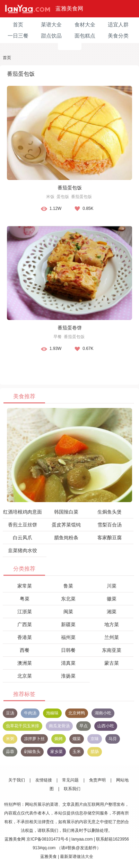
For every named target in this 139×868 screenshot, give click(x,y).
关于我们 (17, 780)
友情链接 (44, 780)
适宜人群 (118, 24)
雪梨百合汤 (110, 525)
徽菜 (112, 599)
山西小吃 (106, 726)
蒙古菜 (112, 663)
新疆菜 (68, 624)
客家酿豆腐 (110, 538)
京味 (95, 739)
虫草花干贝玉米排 (23, 726)
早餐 (58, 337)
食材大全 (85, 24)
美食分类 (118, 36)
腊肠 (95, 752)
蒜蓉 (10, 752)
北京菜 (25, 676)
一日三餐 (18, 36)
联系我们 (72, 789)
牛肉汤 (30, 713)
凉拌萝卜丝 (34, 739)
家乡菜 (57, 752)
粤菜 (25, 599)
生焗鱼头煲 (110, 512)
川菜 (112, 586)
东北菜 (68, 599)
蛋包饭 (63, 197)
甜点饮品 (51, 36)
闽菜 (68, 612)
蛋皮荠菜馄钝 (66, 525)
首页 (18, 24)
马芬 (113, 739)
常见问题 (70, 780)
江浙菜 (25, 612)
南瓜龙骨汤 (59, 726)
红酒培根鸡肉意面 (23, 512)
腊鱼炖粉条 (66, 538)
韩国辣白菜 (66, 512)
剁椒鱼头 (32, 752)
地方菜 (112, 624)
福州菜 (68, 637)
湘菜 (112, 612)
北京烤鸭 (77, 713)
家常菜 (25, 586)
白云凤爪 (23, 538)
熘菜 (77, 739)
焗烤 (59, 739)
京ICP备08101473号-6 (47, 839)
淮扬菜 (68, 676)
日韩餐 (68, 650)
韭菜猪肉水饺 (23, 550)
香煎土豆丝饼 (23, 525)
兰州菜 (112, 637)
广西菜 (25, 624)
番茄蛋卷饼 (70, 328)
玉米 (77, 752)
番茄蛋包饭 (70, 188)
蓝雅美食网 (69, 9)
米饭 (50, 197)
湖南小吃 (103, 713)
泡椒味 (52, 713)
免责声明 (97, 780)
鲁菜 (68, 586)
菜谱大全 (51, 24)
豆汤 (10, 713)
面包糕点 (85, 36)
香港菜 (25, 637)
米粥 (10, 739)
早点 (84, 726)
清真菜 (68, 663)
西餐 (25, 650)
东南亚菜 (112, 650)
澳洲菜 (25, 663)
